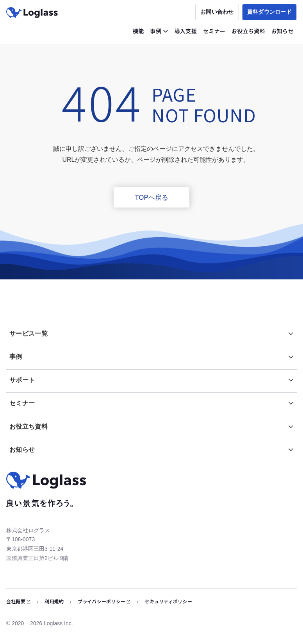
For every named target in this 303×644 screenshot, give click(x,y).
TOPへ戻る (151, 198)
